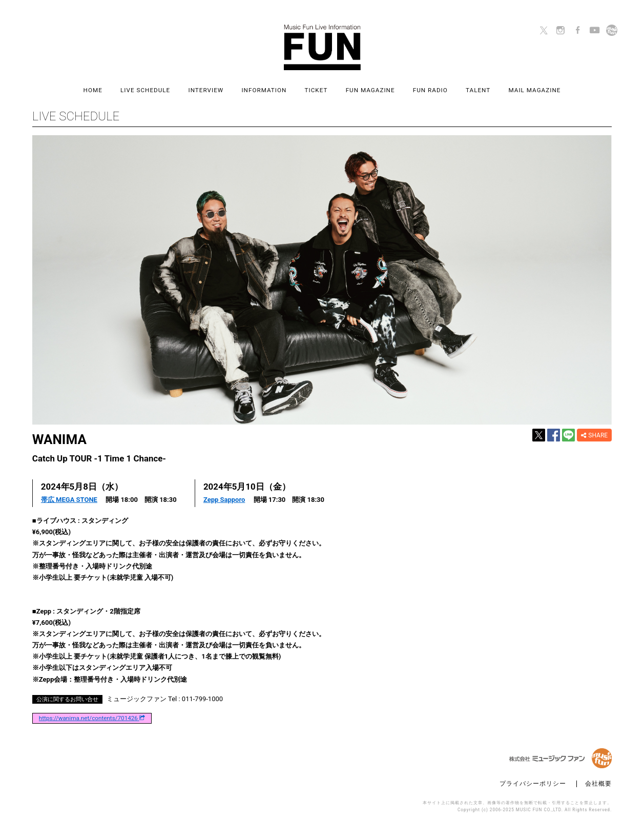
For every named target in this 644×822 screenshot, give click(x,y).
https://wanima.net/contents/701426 (92, 719)
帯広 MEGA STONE (69, 500)
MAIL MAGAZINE (534, 90)
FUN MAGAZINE (370, 90)
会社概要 (598, 784)
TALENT (478, 90)
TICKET (316, 90)
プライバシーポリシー (533, 784)
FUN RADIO (430, 90)
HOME (93, 90)
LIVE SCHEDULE (145, 90)
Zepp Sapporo (224, 500)
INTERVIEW (206, 90)
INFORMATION (264, 90)
